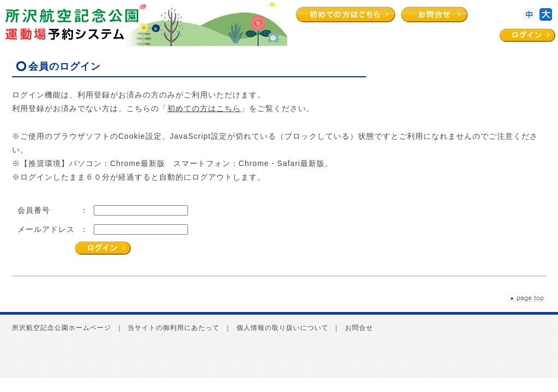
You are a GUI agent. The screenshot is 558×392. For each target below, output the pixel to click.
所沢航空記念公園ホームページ (62, 328)
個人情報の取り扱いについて (283, 328)
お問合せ (359, 328)
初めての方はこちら (204, 108)
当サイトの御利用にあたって (174, 328)
